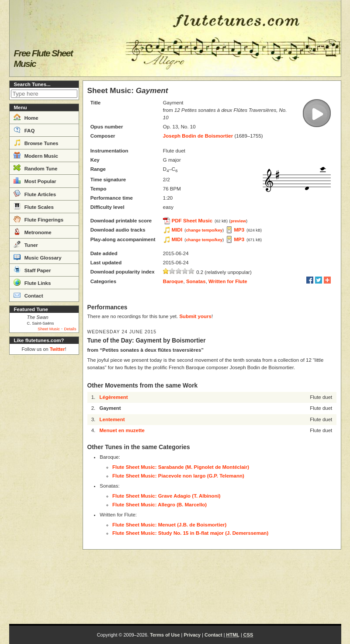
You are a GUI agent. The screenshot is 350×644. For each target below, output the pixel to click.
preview (238, 221)
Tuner (26, 244)
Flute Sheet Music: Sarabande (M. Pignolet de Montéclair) (181, 467)
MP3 (239, 230)
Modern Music (36, 155)
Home (26, 117)
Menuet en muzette (122, 430)
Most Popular (35, 180)
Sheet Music (49, 329)
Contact (28, 295)
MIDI (177, 230)
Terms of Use (165, 635)
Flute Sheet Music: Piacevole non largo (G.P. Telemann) (178, 476)
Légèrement (113, 397)
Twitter (57, 349)
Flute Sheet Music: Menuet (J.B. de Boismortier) (169, 525)
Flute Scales (34, 206)
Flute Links (32, 282)
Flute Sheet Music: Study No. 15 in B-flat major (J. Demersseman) (190, 533)
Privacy (192, 635)
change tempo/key (204, 230)
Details (70, 329)
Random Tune (36, 168)
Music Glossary (38, 257)
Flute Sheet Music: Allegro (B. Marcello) (159, 505)
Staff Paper (32, 270)
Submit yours (195, 316)
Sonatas (196, 281)
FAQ (24, 130)
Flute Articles (35, 194)
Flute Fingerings (39, 219)
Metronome (33, 232)
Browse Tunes (36, 142)
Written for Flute (228, 281)
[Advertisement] (44, 489)
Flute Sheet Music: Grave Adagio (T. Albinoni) (166, 496)
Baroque (173, 281)
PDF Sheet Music (192, 221)
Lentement (112, 419)
